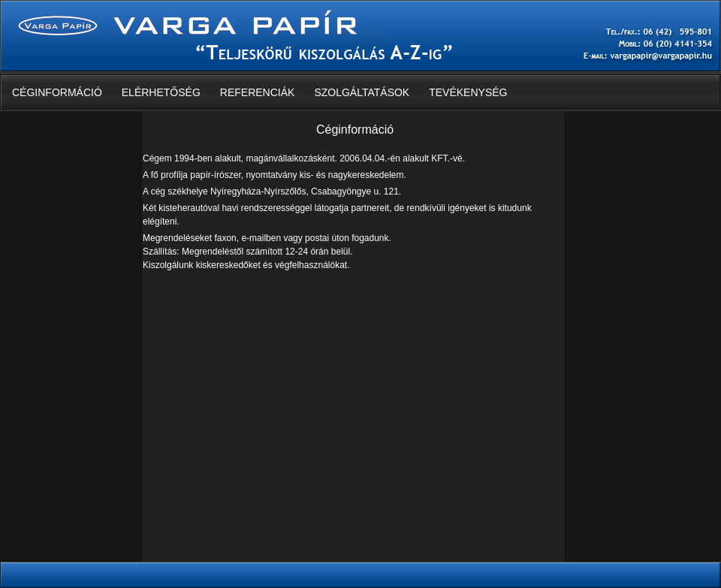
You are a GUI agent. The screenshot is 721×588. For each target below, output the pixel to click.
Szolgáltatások (362, 92)
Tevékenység (468, 92)
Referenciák (258, 92)
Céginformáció (57, 92)
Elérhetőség (161, 92)
